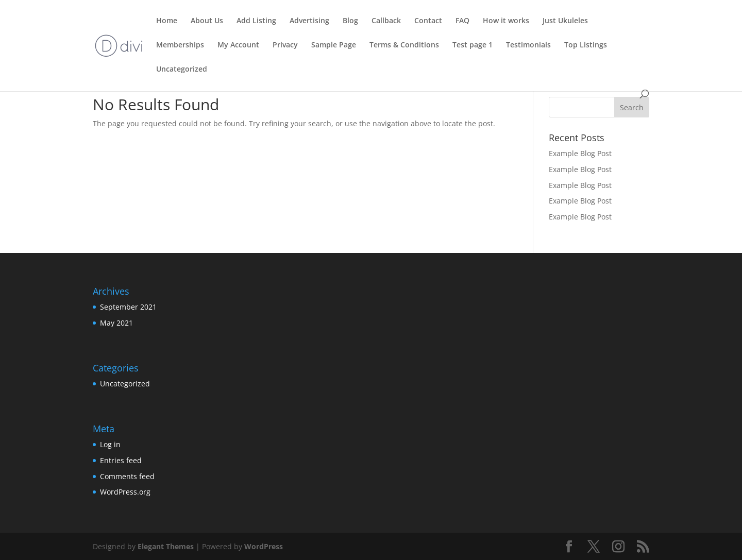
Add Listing (256, 21)
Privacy (285, 45)
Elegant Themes (166, 546)
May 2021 (116, 323)
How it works (506, 21)
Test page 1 (473, 45)
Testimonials (528, 45)
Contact (428, 21)
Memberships (180, 45)
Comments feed (127, 476)
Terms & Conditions (404, 45)
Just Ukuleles (565, 21)
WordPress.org (125, 492)
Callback (386, 21)
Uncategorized (182, 70)
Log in (110, 444)
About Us (207, 21)
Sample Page (334, 45)
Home (167, 21)
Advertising (309, 21)
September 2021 (128, 307)
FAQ (462, 21)
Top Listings (586, 45)
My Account (238, 45)
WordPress (264, 546)
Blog (350, 21)
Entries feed (121, 460)
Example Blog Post (580, 153)
